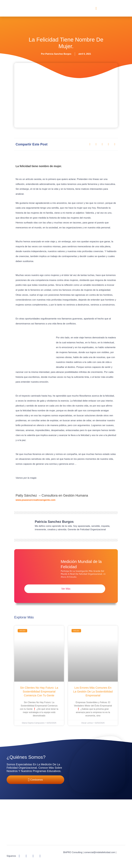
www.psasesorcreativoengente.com (35, 500)
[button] (96, 8)
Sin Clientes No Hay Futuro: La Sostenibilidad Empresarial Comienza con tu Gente (39, 692)
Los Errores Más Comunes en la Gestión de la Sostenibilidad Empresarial (93, 692)
